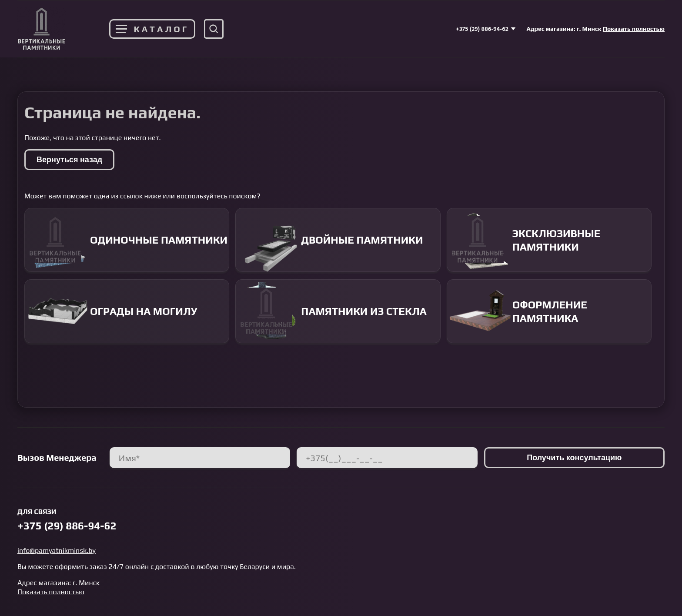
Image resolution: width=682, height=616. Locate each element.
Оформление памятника (517, 311)
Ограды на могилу (111, 311)
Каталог (152, 29)
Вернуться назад (69, 159)
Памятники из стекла (331, 311)
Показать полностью (634, 29)
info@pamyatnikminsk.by (57, 551)
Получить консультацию (574, 457)
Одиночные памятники (126, 240)
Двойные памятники (329, 240)
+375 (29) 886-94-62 (486, 29)
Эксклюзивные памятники (524, 240)
